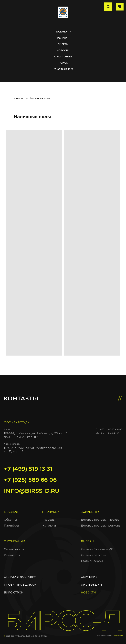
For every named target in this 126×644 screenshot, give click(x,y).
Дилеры (63, 44)
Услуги (63, 38)
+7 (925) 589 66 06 (30, 480)
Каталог (63, 32)
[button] (108, 6)
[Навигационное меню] (120, 7)
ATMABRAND (117, 636)
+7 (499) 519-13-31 (63, 69)
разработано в (104, 636)
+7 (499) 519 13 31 (28, 469)
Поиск (63, 63)
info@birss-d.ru (32, 491)
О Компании (63, 57)
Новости (63, 50)
